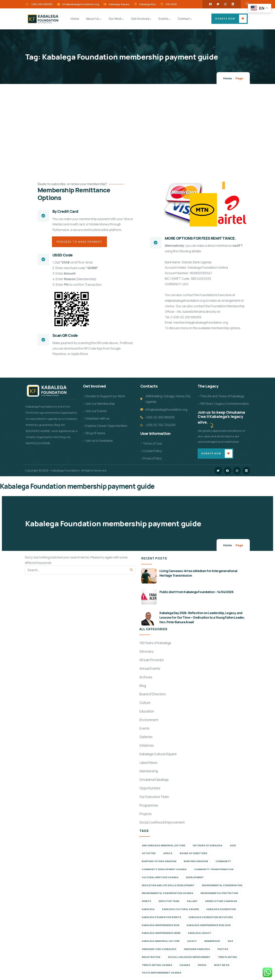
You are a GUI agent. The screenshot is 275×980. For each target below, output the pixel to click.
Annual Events (150, 669)
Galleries (146, 737)
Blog (143, 686)
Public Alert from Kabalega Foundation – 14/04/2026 (196, 592)
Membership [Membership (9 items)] (212, 941)
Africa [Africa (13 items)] (168, 854)
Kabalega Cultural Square (158, 754)
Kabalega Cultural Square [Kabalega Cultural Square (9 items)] (181, 909)
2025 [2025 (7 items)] (233, 846)
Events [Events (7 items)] (147, 901)
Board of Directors (153, 694)
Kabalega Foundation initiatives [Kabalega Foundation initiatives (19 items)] (211, 918)
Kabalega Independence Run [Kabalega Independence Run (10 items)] (161, 926)
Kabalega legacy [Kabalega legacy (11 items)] (200, 934)
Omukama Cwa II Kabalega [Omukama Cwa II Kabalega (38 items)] (159, 949)
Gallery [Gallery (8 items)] (192, 901)
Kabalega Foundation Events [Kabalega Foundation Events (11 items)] (162, 918)
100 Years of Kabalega (155, 643)
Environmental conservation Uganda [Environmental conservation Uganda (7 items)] (168, 894)
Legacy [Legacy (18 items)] (192, 941)
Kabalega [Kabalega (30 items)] (148, 909)
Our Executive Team (154, 797)
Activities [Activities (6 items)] (149, 854)
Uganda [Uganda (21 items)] (185, 965)
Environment (149, 720)
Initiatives (147, 746)
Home (228, 78)
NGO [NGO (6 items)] (231, 941)
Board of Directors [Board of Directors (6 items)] (194, 854)
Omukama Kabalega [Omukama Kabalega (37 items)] (197, 949)
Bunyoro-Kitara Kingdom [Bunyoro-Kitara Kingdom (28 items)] (159, 862)
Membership (149, 772)
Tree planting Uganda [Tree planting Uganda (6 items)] (157, 965)
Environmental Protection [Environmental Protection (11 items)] (219, 894)
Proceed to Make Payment (80, 242)
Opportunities (150, 789)
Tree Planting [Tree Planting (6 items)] (228, 957)
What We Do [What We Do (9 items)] (222, 965)
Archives (146, 677)
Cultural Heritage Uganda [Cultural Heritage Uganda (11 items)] (160, 878)
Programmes (149, 806)
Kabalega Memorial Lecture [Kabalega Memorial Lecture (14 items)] (161, 941)
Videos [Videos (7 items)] (202, 965)
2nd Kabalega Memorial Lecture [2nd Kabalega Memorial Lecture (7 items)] (164, 846)
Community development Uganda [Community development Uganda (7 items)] (164, 870)
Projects (146, 814)
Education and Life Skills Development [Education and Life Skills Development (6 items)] (168, 886)
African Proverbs (152, 660)
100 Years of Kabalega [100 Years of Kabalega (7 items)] (208, 846)
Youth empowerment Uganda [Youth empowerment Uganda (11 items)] (162, 973)
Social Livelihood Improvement (162, 823)
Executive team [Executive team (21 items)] (169, 901)
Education (147, 712)
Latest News (148, 763)
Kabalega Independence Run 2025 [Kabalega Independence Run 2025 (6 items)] (209, 926)
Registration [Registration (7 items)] (151, 957)
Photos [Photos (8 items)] (223, 949)
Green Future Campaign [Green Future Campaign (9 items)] (221, 901)
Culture (145, 703)
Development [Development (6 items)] (195, 878)
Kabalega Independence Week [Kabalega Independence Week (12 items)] (161, 934)
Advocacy (147, 652)
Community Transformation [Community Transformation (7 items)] (214, 870)
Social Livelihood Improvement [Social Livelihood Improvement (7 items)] (189, 957)
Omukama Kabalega (154, 780)
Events (144, 729)
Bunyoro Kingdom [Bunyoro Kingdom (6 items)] (196, 862)
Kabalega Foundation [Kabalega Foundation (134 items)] (221, 909)
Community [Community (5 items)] (223, 862)
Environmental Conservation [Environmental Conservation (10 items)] (222, 886)
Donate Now (225, 19)
